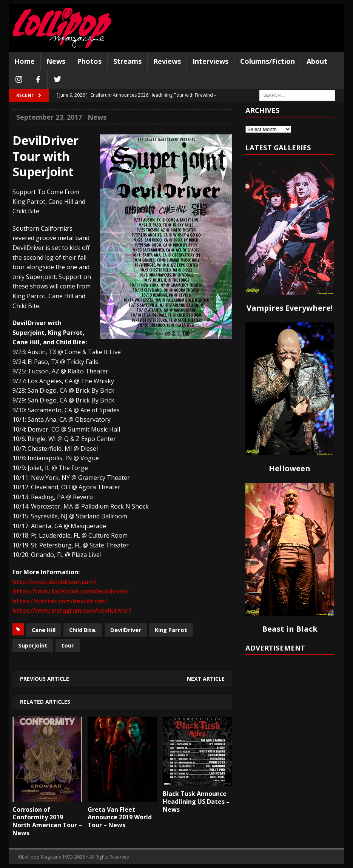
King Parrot (171, 630)
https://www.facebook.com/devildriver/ (71, 591)
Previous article (45, 679)
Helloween (290, 468)
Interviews (210, 61)
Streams (127, 61)
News (56, 61)
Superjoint (33, 645)
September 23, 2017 (49, 117)
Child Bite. (83, 630)
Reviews (167, 61)
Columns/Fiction (267, 61)
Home (25, 61)
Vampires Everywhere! (290, 308)
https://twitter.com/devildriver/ (60, 601)
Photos (89, 61)
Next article (206, 679)
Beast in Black (290, 629)
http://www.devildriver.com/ (54, 582)
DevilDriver (126, 630)
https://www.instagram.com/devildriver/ (72, 611)
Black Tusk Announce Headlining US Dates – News (196, 802)
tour (68, 645)
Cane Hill (44, 630)
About (317, 61)
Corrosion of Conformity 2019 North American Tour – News (47, 821)
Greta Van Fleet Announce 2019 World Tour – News (120, 817)
